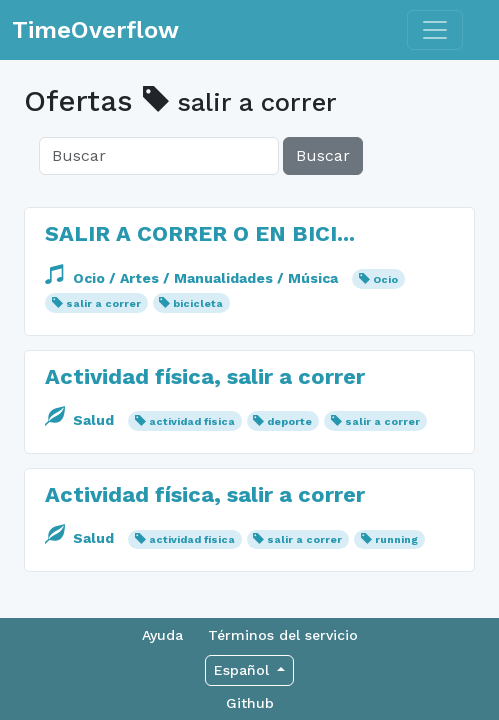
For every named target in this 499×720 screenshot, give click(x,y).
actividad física (192, 421)
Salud (81, 420)
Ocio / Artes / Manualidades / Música (193, 278)
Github (250, 703)
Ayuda (162, 635)
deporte (289, 421)
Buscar (323, 155)
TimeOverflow (95, 30)
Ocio (385, 279)
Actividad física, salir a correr (205, 376)
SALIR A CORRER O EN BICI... (200, 233)
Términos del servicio (283, 635)
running (396, 539)
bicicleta (198, 303)
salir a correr (103, 303)
